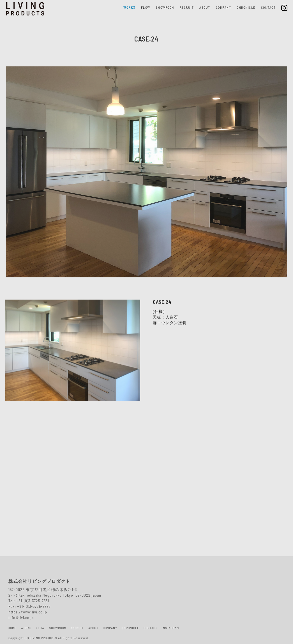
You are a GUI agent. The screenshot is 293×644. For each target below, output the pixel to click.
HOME (12, 628)
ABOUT (205, 8)
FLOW (146, 8)
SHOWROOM (165, 8)
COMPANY (224, 8)
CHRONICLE (246, 8)
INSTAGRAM (170, 628)
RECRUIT (187, 8)
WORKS (129, 8)
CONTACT (268, 8)
